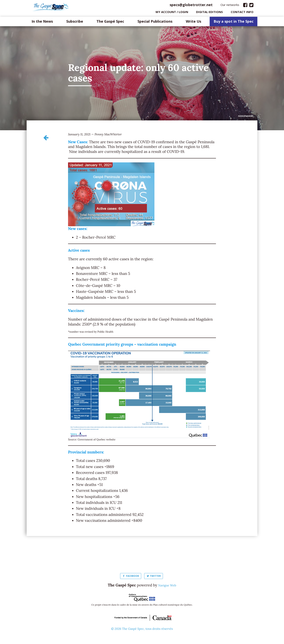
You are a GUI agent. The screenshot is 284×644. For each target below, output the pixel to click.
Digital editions (209, 13)
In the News (42, 22)
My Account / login (172, 13)
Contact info (242, 13)
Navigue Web (167, 586)
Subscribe (75, 22)
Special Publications (155, 22)
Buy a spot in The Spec (234, 22)
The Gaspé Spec (110, 22)
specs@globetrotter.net (191, 6)
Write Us (193, 22)
